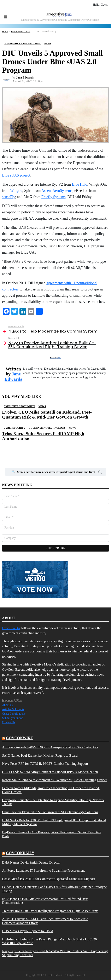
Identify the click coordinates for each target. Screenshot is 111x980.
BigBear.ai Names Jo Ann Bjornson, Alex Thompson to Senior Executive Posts (52, 834)
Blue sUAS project (16, 175)
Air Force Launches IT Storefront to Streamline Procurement (43, 871)
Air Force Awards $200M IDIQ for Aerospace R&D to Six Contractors (50, 747)
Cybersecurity (14, 428)
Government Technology (47, 428)
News (42, 406)
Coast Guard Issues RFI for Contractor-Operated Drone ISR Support (49, 879)
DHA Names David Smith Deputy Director (31, 863)
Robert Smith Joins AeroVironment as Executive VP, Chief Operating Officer (54, 780)
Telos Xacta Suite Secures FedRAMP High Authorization (43, 436)
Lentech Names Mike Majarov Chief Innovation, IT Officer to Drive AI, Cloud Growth (51, 790)
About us (7, 705)
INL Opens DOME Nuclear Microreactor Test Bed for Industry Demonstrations (45, 901)
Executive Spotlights (19, 406)
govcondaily (20, 853)
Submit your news (13, 718)
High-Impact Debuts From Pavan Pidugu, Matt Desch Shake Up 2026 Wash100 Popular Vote (49, 941)
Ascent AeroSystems (57, 191)
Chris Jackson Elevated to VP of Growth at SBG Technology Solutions (50, 812)
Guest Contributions (14, 714)
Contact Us (9, 722)
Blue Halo (80, 184)
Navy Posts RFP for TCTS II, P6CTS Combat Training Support (45, 764)
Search (100, 473)
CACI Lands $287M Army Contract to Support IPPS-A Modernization (50, 772)
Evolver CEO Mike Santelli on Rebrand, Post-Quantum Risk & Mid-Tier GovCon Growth (47, 414)
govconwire (20, 738)
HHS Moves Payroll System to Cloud (28, 931)
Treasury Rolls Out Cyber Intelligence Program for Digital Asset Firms (50, 911)
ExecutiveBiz (11, 628)
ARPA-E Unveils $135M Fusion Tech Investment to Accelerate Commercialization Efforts (45, 921)
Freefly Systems (54, 197)
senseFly (9, 197)
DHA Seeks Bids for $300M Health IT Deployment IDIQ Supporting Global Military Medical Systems (54, 822)
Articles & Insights (13, 709)
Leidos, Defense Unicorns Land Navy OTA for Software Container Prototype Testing (54, 889)
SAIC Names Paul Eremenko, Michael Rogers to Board (40, 756)
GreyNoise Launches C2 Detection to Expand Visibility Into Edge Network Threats (53, 802)
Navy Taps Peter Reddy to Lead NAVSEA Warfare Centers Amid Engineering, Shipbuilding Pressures (55, 953)
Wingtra (16, 191)
